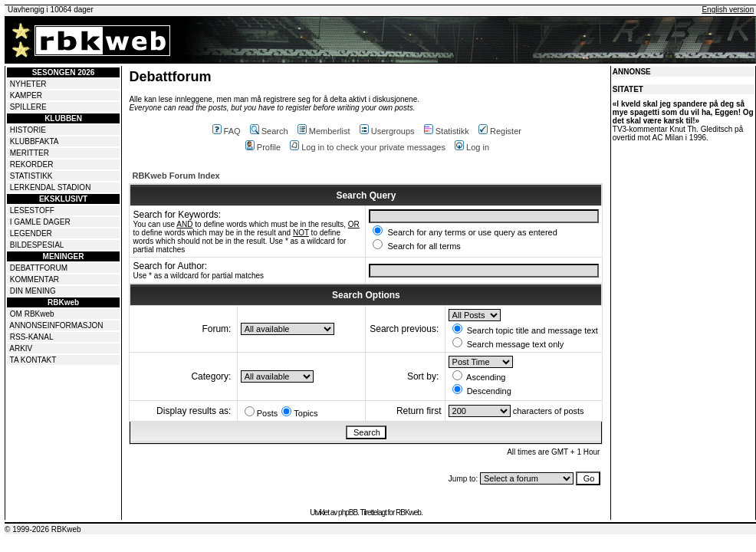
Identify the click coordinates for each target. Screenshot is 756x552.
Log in (472, 147)
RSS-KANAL (32, 337)
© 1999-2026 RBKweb (43, 529)
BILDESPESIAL (37, 245)
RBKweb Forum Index (176, 176)
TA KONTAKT (33, 360)
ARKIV (21, 348)
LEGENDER (31, 233)
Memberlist (324, 131)
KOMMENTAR (35, 279)
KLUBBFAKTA (35, 141)
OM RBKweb (32, 314)
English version (728, 10)
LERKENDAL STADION (51, 187)
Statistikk (447, 131)
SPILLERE (28, 107)
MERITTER (30, 153)
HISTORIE (28, 130)
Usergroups (387, 131)
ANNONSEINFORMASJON (56, 325)
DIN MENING (33, 291)
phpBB (348, 513)
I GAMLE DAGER (40, 222)
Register (500, 131)
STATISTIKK (31, 176)
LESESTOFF (32, 210)
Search (269, 131)
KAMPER (26, 95)
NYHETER (28, 84)
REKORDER (32, 164)
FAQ (227, 131)
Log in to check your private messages (368, 147)
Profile (263, 147)
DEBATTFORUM (39, 268)
